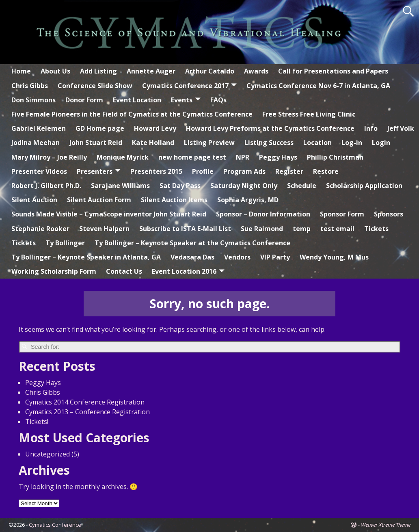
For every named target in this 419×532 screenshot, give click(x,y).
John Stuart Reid (96, 143)
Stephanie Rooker (40, 229)
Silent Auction (34, 200)
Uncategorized (48, 454)
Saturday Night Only (244, 186)
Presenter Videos (39, 171)
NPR (243, 157)
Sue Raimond (262, 229)
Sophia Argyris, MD (248, 200)
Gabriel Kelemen (39, 128)
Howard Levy (155, 128)
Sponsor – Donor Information (263, 214)
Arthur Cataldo (210, 71)
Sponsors (389, 214)
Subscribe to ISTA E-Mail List (185, 229)
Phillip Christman (335, 157)
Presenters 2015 (156, 171)
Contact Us (124, 271)
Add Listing (98, 71)
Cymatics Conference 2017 (185, 86)
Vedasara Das (192, 257)
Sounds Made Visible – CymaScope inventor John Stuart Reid (109, 214)
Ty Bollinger (65, 243)
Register (289, 171)
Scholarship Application (364, 186)
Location (317, 143)
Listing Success (269, 143)
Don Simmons (33, 100)
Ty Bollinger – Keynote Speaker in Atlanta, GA (86, 257)
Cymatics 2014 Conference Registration (85, 402)
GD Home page (100, 128)
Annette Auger (151, 71)
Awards (256, 71)
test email (337, 229)
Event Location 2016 (184, 271)
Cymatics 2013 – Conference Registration (87, 412)
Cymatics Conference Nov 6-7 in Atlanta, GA (318, 86)
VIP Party (275, 257)
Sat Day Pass (180, 186)
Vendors (237, 257)
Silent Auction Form (99, 200)
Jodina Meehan (36, 143)
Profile (203, 171)
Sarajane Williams (120, 186)
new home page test (192, 157)
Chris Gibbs (30, 86)
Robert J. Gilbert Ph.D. (46, 186)
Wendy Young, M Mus (334, 257)
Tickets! (37, 422)
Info (371, 128)
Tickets (376, 229)
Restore (326, 171)
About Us (55, 71)
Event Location (137, 100)
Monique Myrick (123, 157)
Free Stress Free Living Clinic (309, 114)
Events (182, 100)
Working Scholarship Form (54, 271)
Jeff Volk (401, 128)
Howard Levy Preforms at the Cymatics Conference (270, 128)
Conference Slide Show (95, 86)
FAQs (218, 100)
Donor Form (84, 100)
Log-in (352, 143)
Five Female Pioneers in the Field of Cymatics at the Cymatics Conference (132, 114)
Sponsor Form (342, 214)
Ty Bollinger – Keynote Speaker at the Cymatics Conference (192, 243)
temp (302, 229)
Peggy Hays (278, 157)
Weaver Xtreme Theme (386, 525)
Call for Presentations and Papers (333, 71)
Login (381, 143)
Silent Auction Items (174, 200)
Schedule (302, 186)
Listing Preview (209, 143)
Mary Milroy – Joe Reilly (49, 157)
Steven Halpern (104, 229)
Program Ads (244, 171)
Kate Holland (153, 143)
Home (21, 71)
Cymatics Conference (55, 525)
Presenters (95, 171)
